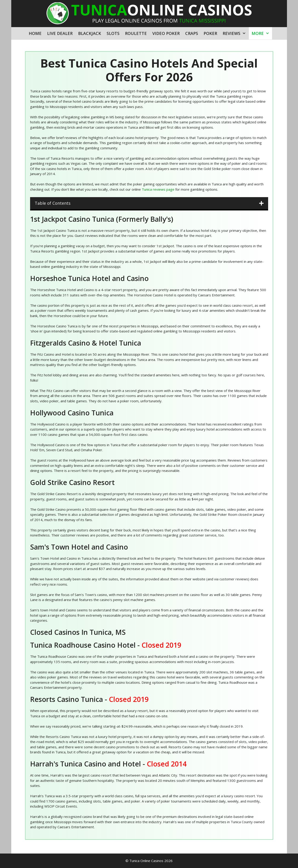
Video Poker (166, 33)
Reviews (236, 33)
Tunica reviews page (158, 189)
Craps (192, 33)
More (262, 33)
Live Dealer (60, 33)
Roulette (136, 33)
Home (35, 33)
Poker (210, 33)
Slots (113, 33)
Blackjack (90, 33)
